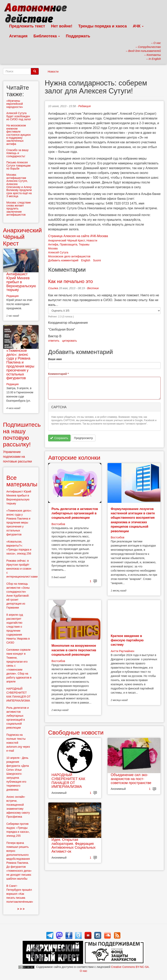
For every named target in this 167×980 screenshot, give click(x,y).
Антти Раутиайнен (122, 651)
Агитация (18, 36)
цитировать (69, 341)
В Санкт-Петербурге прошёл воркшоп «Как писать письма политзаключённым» (20, 894)
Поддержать (78, 36)
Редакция (84, 106)
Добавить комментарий (63, 260)
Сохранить (59, 438)
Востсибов (58, 524)
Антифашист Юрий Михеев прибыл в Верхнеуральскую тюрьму (21, 282)
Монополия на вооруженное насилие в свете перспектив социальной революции (74, 650)
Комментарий (58, 374)
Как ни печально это (70, 281)
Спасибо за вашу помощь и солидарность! (17, 153)
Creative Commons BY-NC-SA (130, 967)
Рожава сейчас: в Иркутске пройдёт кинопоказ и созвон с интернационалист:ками (22, 569)
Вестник (93, 288)
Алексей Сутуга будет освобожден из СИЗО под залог (19, 116)
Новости (53, 72)
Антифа (53, 244)
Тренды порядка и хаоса (103, 26)
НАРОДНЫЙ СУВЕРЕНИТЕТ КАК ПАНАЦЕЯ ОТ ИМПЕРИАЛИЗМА (68, 781)
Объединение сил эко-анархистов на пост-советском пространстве (131, 779)
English (86, 260)
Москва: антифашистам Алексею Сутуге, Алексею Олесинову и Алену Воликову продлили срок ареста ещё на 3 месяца (19, 185)
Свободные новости (76, 732)
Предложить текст (27, 26)
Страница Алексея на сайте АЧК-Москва (78, 236)
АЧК (138, 26)
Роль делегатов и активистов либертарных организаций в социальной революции (75, 513)
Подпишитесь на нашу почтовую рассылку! (22, 434)
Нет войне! (62, 26)
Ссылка (53, 288)
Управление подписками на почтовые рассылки (17, 457)
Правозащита (68, 244)
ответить (54, 341)
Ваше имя (55, 359)
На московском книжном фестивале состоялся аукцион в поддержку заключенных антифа (18, 135)
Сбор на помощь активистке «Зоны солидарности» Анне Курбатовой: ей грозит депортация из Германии (18, 596)
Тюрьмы (84, 244)
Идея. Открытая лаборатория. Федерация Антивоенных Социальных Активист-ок (74, 846)
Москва (53, 248)
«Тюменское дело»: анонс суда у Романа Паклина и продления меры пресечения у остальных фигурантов (20, 364)
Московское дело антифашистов (69, 256)
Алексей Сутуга (58, 252)
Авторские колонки (74, 458)
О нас (83, 971)
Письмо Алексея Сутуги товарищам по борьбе (18, 165)
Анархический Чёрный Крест (67, 240)
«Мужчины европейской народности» (15, 104)
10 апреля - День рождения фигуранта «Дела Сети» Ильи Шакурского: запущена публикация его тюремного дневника (18, 774)
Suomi (97, 260)
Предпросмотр (83, 438)
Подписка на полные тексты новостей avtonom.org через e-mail (18, 743)
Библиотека (47, 36)
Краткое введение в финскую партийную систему (127, 640)
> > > (21, 909)
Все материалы (22, 481)
